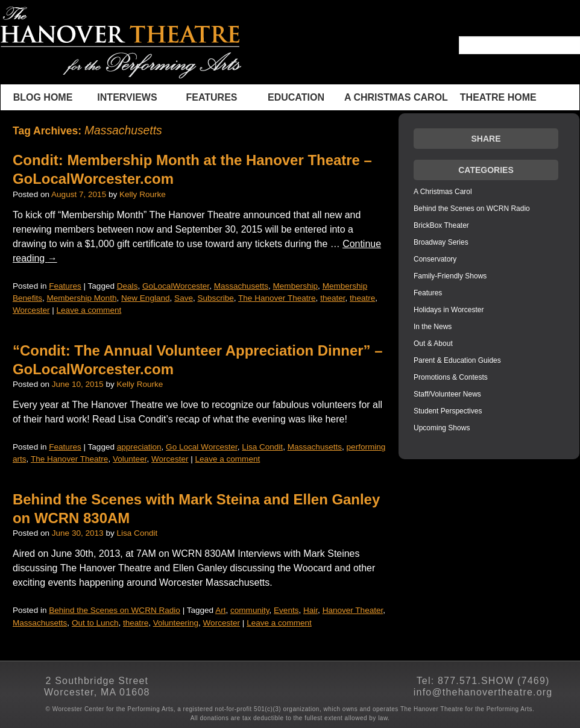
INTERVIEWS (127, 97)
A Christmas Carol (396, 97)
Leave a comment (89, 310)
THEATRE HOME (498, 97)
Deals (128, 286)
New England (146, 298)
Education (296, 97)
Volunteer (130, 459)
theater (333, 298)
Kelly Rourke (143, 194)
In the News (433, 327)
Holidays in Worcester (449, 310)
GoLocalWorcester (176, 286)
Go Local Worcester (202, 447)
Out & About (433, 344)
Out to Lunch (95, 623)
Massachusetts (241, 286)
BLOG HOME (43, 97)
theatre (362, 298)
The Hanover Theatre (277, 298)
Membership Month (81, 298)
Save (184, 298)
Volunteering (176, 623)
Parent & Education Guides (457, 360)
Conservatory (435, 259)
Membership (296, 286)
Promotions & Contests (451, 377)
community (250, 610)
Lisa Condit (262, 447)
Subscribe (216, 298)
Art (220, 610)
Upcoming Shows (442, 428)
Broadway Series (441, 242)
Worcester (31, 310)
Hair (310, 610)
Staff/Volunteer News (447, 394)
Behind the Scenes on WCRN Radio (115, 610)
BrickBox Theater (441, 225)
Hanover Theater (353, 610)
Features (211, 97)
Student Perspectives (448, 411)
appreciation (139, 447)
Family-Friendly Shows (450, 276)
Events (286, 610)
